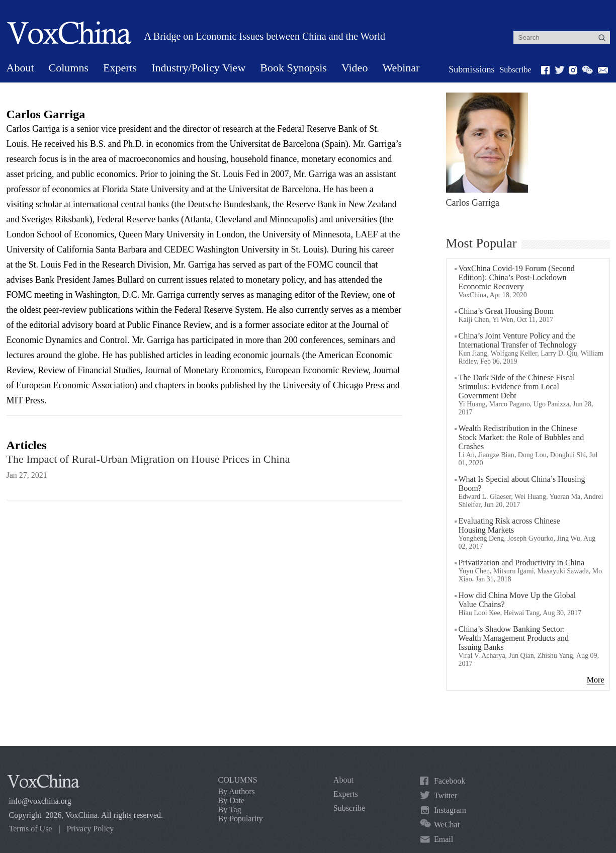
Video (355, 68)
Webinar (401, 68)
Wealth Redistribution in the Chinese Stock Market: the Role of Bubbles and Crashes (521, 437)
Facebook (450, 781)
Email (444, 839)
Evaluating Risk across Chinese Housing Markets (509, 525)
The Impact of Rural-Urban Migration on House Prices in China (148, 459)
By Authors (237, 791)
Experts (120, 68)
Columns (69, 68)
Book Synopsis (293, 68)
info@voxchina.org (40, 801)
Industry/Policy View (198, 68)
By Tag (230, 809)
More (596, 680)
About (20, 68)
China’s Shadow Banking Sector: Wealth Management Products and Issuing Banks (514, 638)
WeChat (447, 825)
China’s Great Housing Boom (506, 311)
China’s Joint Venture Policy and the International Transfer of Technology (518, 340)
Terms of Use (31, 829)
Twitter (446, 795)
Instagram (450, 810)
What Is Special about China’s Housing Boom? (522, 484)
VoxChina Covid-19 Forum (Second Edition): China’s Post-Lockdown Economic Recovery (517, 277)
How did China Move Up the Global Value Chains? (517, 600)
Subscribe (515, 70)
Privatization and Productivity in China (522, 563)
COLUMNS (238, 780)
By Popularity (241, 819)
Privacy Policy (90, 829)
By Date (232, 800)
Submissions (471, 69)
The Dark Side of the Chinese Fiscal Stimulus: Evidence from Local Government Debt (517, 387)
